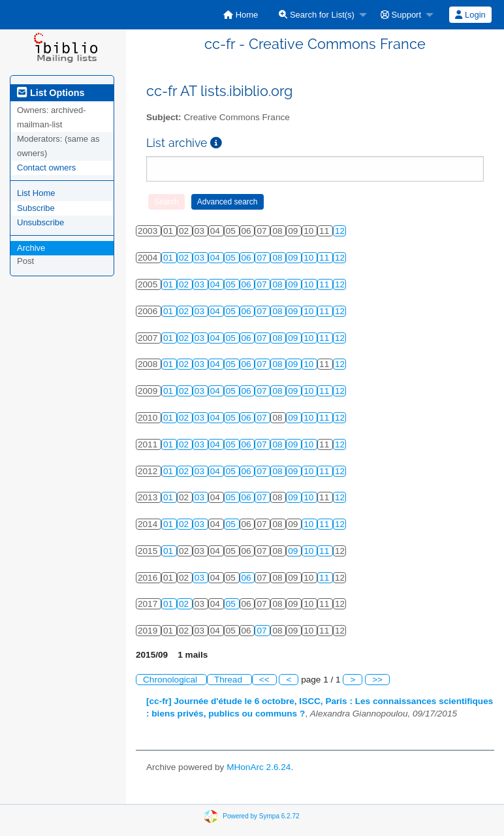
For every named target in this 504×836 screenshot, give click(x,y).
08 (278, 258)
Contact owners (46, 168)
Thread (229, 680)
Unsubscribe (40, 222)
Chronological (171, 680)
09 (294, 258)
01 (169, 258)
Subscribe (36, 208)
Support (401, 15)
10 (310, 258)
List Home (36, 193)
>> (377, 680)
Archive (31, 248)
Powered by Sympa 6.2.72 (261, 816)
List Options (51, 93)
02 (185, 258)
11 (325, 258)
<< (264, 680)
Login (470, 15)
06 (248, 258)
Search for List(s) (317, 15)
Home (241, 15)
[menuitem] (241, 15)
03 (201, 258)
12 (340, 231)
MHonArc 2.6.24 (259, 767)
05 (232, 258)
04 (216, 258)
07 (263, 258)
